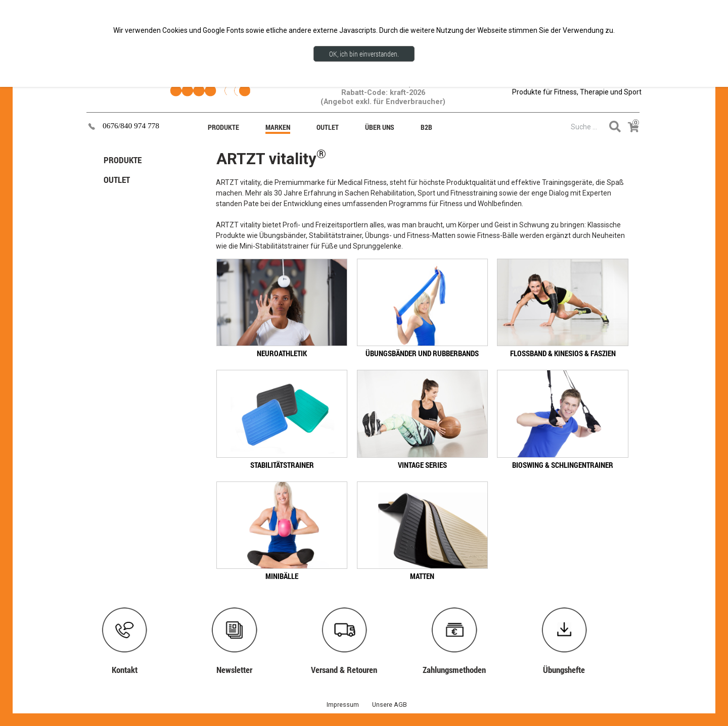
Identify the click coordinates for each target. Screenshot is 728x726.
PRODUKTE (123, 160)
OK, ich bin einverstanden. (364, 54)
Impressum (343, 705)
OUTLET (117, 180)
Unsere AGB (390, 705)
